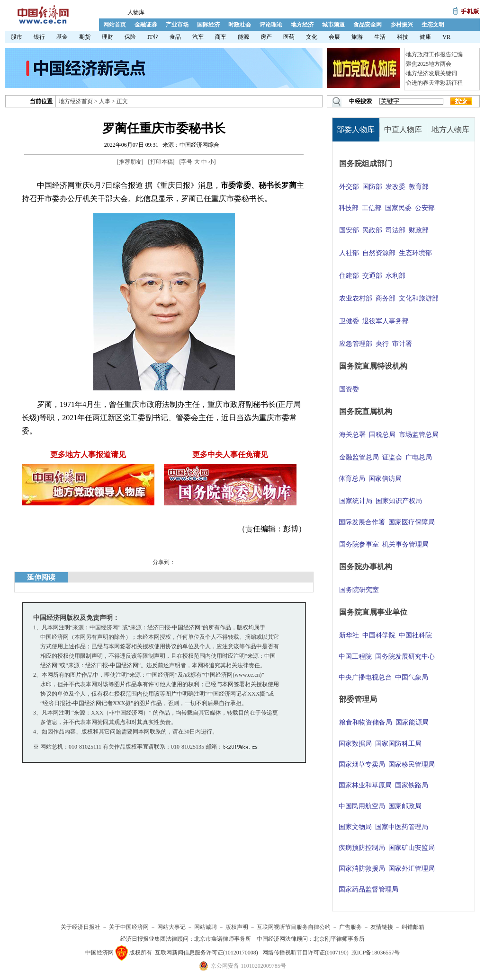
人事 (105, 101)
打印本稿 (162, 162)
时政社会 (240, 25)
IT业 (153, 37)
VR (446, 37)
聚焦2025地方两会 (429, 64)
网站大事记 (171, 927)
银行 (39, 37)
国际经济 (208, 25)
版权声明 (237, 927)
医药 (289, 37)
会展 (334, 37)
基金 (62, 37)
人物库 (136, 12)
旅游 (357, 37)
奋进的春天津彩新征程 (434, 83)
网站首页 (115, 25)
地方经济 (302, 25)
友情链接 (382, 927)
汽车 (198, 37)
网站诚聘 (206, 927)
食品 (175, 37)
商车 (221, 37)
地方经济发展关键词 (431, 73)
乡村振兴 (402, 25)
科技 (403, 37)
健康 (425, 37)
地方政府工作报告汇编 (434, 54)
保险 (130, 37)
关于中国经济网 (129, 927)
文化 (312, 37)
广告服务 (350, 927)
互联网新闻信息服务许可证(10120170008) (207, 953)
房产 (266, 37)
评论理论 (271, 25)
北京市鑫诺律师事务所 (223, 939)
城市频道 (333, 25)
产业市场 (177, 25)
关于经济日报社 (81, 927)
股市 (17, 37)
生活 (380, 37)
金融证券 (146, 25)
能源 (243, 37)
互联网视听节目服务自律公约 (294, 927)
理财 (108, 37)
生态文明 (433, 25)
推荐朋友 (130, 162)
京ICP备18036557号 (376, 953)
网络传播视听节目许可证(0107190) (305, 953)
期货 (85, 37)
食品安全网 (368, 25)
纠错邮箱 (413, 927)
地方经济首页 (76, 101)
